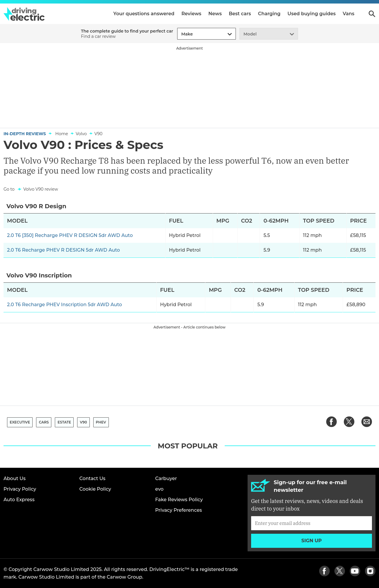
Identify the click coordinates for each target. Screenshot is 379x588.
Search (372, 14)
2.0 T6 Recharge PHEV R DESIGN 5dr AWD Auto (64, 250)
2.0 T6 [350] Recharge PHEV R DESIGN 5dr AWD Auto (70, 235)
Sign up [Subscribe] (312, 541)
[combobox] (180, 34)
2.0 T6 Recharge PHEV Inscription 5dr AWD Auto (65, 305)
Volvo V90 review (40, 189)
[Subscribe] (312, 523)
